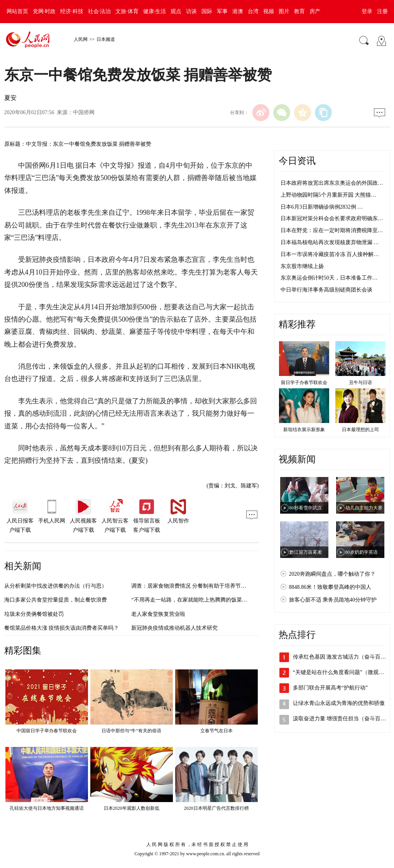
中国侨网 (84, 112)
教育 (299, 11)
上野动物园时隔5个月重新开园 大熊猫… (329, 195)
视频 (269, 11)
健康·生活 (155, 11)
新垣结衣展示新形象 (304, 430)
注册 (382, 11)
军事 (222, 11)
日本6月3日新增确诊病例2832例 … (322, 207)
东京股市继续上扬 (302, 266)
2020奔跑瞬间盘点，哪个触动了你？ (332, 574)
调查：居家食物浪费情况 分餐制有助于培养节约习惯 (194, 586)
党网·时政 (44, 11)
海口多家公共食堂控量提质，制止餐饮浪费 (56, 600)
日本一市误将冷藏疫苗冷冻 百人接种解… (330, 254)
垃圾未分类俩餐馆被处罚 (34, 614)
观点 (176, 11)
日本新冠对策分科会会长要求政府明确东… (332, 218)
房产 (315, 11)
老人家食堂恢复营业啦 (158, 614)
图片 (284, 11)
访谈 (191, 11)
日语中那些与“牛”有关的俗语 (131, 731)
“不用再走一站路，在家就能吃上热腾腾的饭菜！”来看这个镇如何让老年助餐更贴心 (231, 600)
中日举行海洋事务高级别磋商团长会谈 (326, 290)
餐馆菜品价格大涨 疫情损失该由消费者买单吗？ (62, 628)
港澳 (238, 11)
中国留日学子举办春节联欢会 (47, 731)
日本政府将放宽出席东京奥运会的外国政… (332, 183)
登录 (367, 11)
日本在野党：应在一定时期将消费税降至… (332, 230)
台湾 (253, 11)
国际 (207, 11)
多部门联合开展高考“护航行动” (330, 688)
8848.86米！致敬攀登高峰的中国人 (330, 587)
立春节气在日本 (216, 731)
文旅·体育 (127, 11)
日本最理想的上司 (360, 430)
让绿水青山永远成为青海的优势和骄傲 (339, 703)
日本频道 (106, 39)
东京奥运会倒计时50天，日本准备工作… (329, 278)
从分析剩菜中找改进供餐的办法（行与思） (56, 586)
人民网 (81, 39)
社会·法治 (100, 11)
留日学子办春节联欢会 (304, 383)
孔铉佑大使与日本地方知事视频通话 (47, 808)
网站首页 (17, 11)
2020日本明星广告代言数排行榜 (216, 808)
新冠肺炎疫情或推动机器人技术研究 (174, 628)
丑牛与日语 (360, 383)
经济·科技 (72, 11)
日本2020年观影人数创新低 (132, 808)
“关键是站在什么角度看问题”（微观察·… (342, 672)
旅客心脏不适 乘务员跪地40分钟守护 (333, 600)
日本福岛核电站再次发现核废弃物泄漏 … (330, 242)
